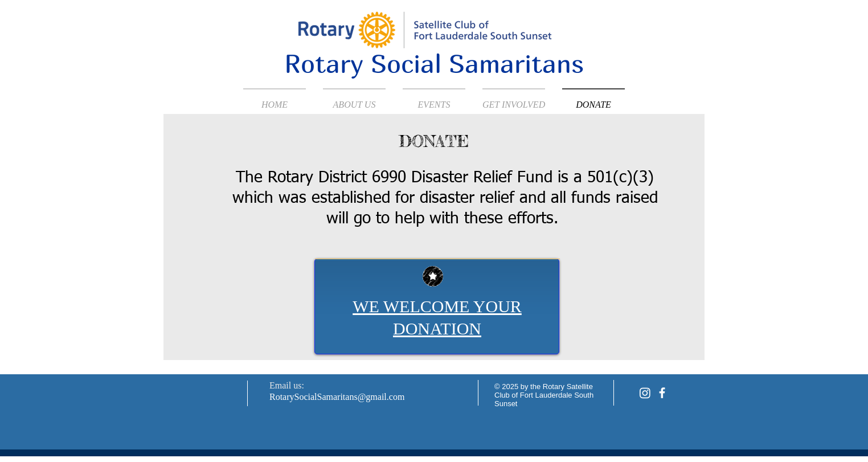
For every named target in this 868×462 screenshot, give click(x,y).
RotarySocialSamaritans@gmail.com (337, 397)
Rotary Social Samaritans (434, 63)
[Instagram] (645, 393)
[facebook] (662, 393)
